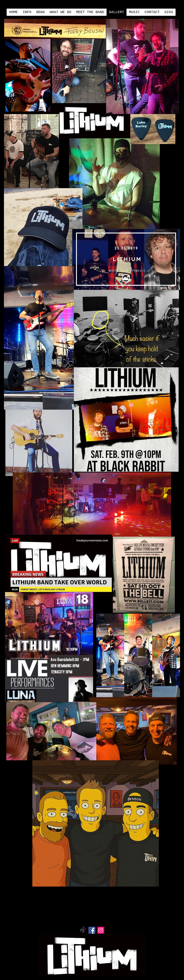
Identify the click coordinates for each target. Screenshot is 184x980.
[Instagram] (101, 930)
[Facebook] (92, 930)
